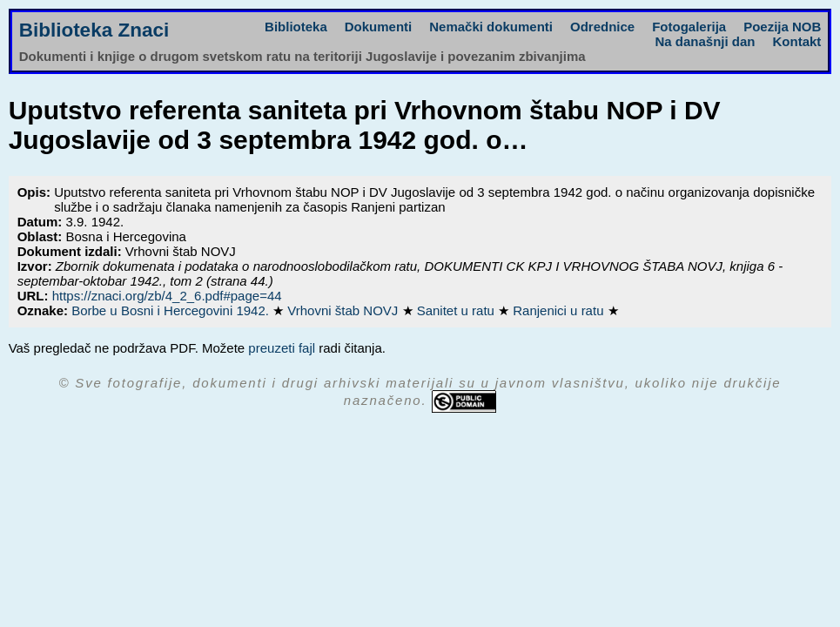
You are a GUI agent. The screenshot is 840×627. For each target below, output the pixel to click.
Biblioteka (296, 27)
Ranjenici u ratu (560, 310)
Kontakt (797, 41)
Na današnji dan (705, 41)
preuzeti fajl (282, 348)
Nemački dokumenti (491, 27)
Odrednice (602, 27)
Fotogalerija (689, 27)
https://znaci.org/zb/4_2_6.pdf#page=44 (167, 296)
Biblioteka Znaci (94, 30)
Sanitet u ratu (457, 310)
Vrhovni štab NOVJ (344, 310)
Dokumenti (379, 27)
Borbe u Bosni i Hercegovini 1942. (172, 310)
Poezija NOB (782, 27)
